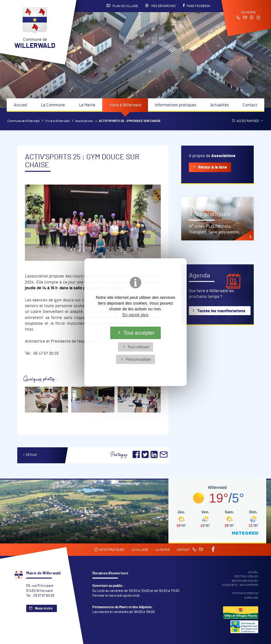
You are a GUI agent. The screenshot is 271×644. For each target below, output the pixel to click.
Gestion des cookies (245, 581)
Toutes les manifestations (221, 311)
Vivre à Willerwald (125, 105)
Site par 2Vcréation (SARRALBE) (245, 595)
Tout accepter (139, 333)
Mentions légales (246, 576)
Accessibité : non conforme (240, 585)
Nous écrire (44, 608)
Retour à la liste (213, 167)
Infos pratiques (109, 550)
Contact (250, 105)
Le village (140, 550)
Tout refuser (139, 347)
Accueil (20, 105)
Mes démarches (160, 6)
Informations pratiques (176, 105)
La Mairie (87, 105)
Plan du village (122, 6)
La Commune (53, 105)
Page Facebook (197, 6)
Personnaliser (138, 359)
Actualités (220, 105)
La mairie (163, 550)
